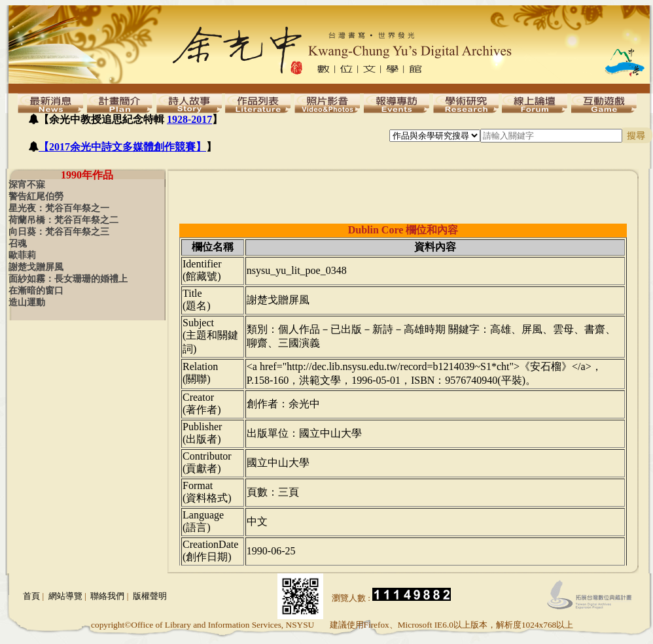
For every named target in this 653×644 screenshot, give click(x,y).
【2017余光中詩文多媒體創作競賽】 (122, 147)
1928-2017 (189, 119)
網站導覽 (65, 596)
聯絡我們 (107, 596)
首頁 (31, 596)
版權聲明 (150, 596)
